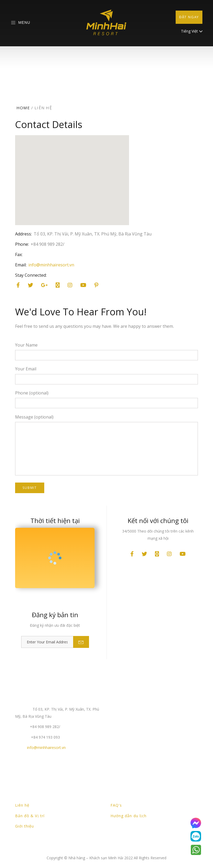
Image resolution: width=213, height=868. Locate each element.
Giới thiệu (25, 826)
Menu (20, 23)
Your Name (26, 345)
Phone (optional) (32, 393)
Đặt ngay (189, 17)
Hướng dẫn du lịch (128, 816)
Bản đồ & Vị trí (30, 816)
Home (23, 108)
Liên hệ (22, 805)
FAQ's (116, 805)
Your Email (26, 369)
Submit (30, 488)
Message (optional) (34, 417)
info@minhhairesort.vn (51, 265)
